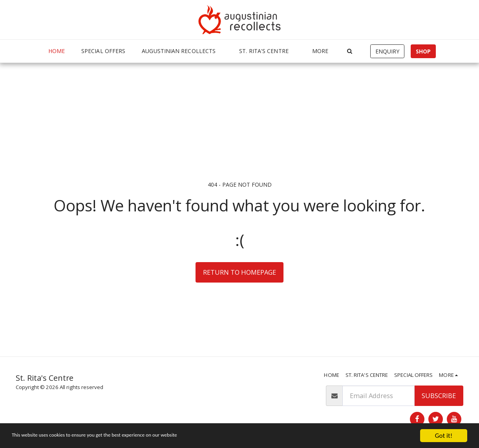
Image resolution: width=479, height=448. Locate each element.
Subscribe (439, 396)
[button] (182, 51)
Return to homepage (239, 272)
